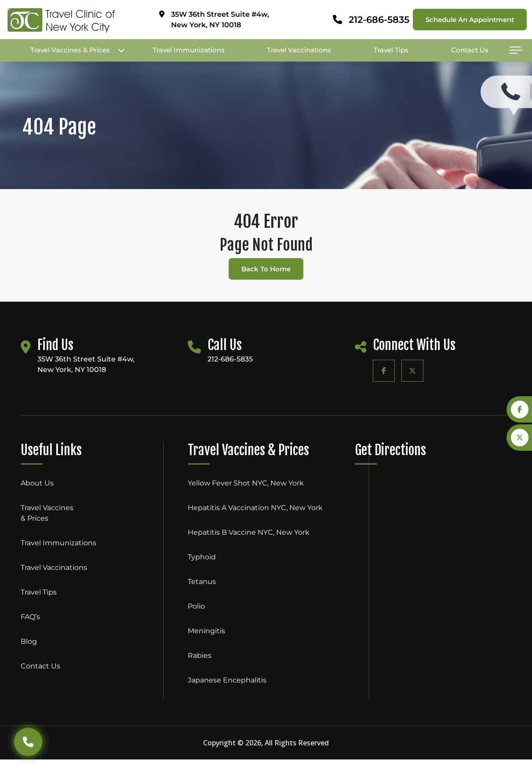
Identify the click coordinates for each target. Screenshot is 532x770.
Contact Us (470, 50)
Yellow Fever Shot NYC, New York (246, 483)
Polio (196, 606)
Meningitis (206, 631)
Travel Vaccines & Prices (70, 50)
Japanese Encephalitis (227, 680)
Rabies (200, 655)
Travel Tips (391, 50)
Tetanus (202, 582)
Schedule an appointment (470, 20)
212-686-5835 (379, 20)
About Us (37, 483)
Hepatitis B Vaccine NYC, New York (249, 532)
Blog (29, 641)
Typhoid (202, 557)
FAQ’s (30, 617)
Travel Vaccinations (299, 50)
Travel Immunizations (189, 50)
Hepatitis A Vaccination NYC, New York (255, 508)
